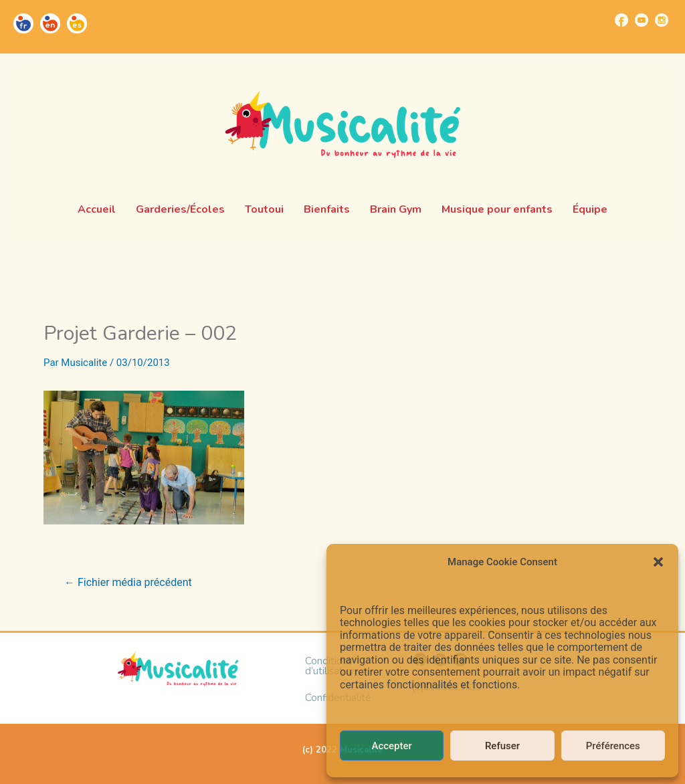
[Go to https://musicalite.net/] (23, 23)
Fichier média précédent (128, 583)
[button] (658, 562)
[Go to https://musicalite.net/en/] (50, 23)
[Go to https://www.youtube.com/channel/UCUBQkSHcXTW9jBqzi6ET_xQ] (642, 20)
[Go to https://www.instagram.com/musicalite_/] (662, 20)
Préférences (613, 746)
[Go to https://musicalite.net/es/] (77, 23)
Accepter (391, 746)
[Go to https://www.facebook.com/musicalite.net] (621, 20)
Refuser (502, 746)
